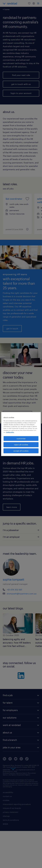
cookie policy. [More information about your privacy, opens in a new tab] (10, 432)
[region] (21, 434)
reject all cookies (21, 445)
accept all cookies (21, 451)
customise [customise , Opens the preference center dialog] (21, 438)
